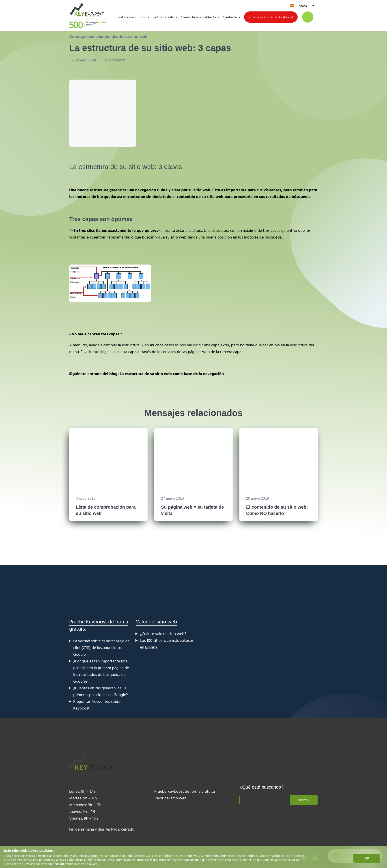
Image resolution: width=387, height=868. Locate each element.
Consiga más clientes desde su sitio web (108, 37)
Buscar (304, 800)
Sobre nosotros (165, 17)
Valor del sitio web (157, 622)
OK (367, 858)
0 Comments (115, 60)
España (302, 6)
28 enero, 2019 (84, 60)
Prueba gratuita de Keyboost (271, 17)
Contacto (230, 17)
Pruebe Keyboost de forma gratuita (99, 625)
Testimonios (126, 17)
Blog (143, 17)
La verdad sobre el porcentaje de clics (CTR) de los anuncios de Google (101, 648)
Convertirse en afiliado (198, 17)
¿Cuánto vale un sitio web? (163, 634)
